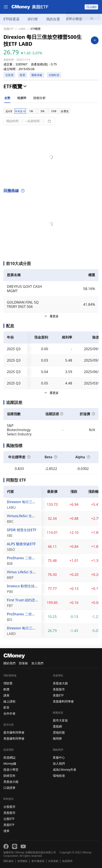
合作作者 (9, 713)
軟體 (6, 689)
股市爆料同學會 (14, 732)
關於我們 (9, 663)
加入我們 (37, 663)
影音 (6, 707)
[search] (91, 7)
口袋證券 (9, 788)
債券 (6, 831)
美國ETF (8, 29)
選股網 (57, 726)
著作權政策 (38, 861)
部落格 (23, 663)
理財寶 (8, 683)
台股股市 (9, 807)
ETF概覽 (36, 29)
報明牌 (57, 738)
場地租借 (59, 776)
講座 (6, 695)
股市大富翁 (60, 720)
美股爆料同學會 (14, 738)
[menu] (6, 7)
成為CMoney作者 (65, 770)
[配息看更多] (51, 393)
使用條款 (23, 861)
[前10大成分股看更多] (51, 316)
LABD (22, 29)
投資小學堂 (11, 770)
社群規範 (53, 861)
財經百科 (9, 776)
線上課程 (9, 701)
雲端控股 (59, 732)
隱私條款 (9, 861)
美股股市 (9, 813)
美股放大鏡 (11, 782)
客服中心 (59, 757)
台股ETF (9, 819)
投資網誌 (9, 757)
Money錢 (10, 763)
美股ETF (9, 825)
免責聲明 (67, 861)
